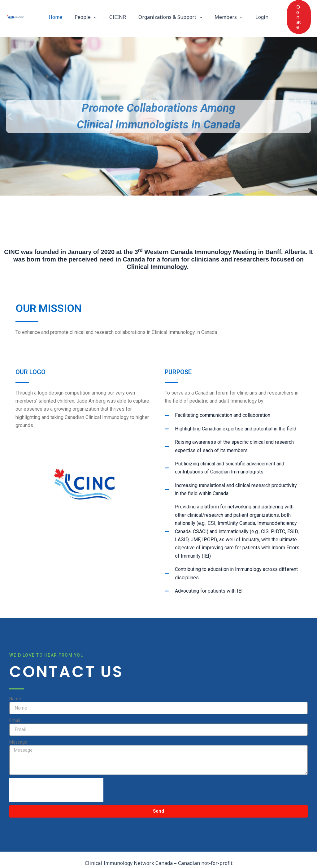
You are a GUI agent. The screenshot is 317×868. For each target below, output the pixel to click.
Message (18, 727)
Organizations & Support (169, 10)
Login (256, 10)
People (89, 10)
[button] (98, 10)
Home (62, 10)
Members (225, 10)
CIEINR (119, 10)
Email (15, 706)
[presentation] (56, 775)
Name (15, 684)
